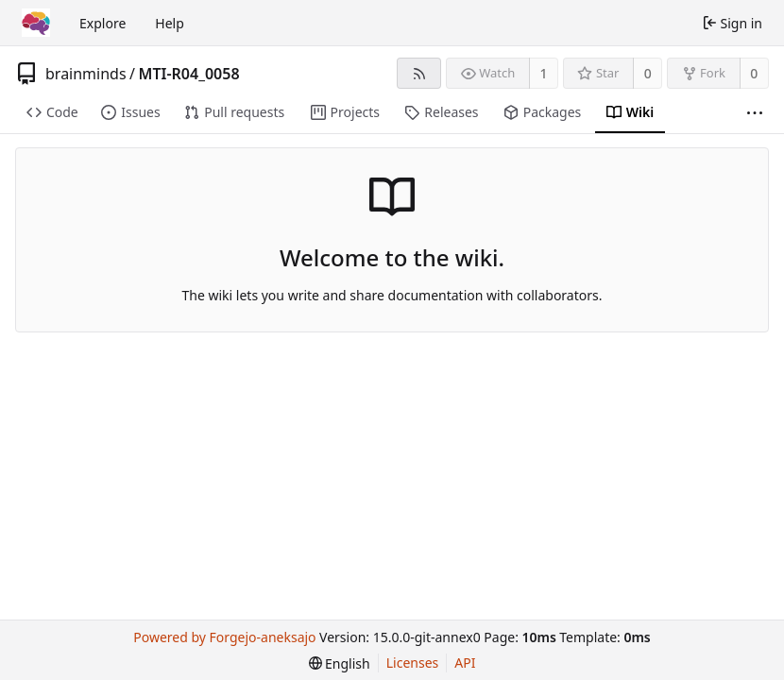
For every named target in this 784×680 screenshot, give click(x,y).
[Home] (36, 23)
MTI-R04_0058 (189, 74)
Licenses (413, 663)
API (465, 663)
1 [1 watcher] (544, 73)
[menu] (340, 663)
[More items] (755, 113)
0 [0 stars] (648, 73)
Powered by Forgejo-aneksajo (224, 637)
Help (170, 23)
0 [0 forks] (754, 73)
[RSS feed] (419, 73)
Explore (102, 23)
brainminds (86, 74)
